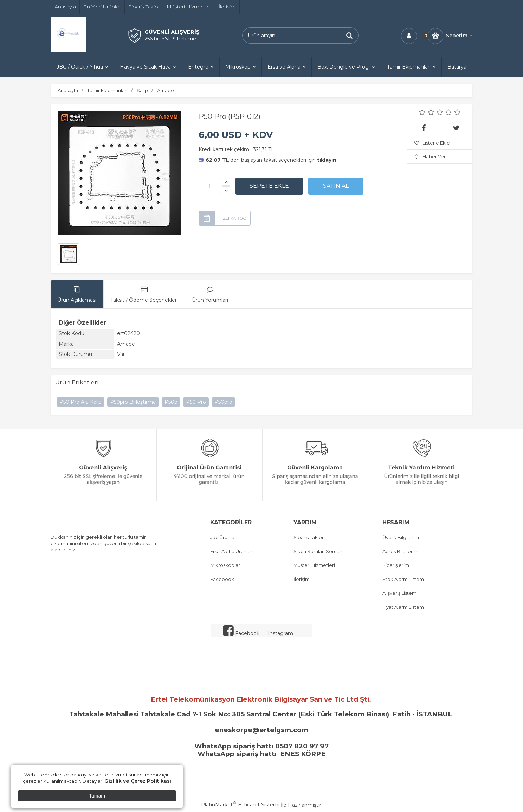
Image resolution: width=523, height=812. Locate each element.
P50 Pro (196, 402)
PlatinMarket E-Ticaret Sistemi (240, 805)
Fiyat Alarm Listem (403, 607)
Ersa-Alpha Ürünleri (232, 551)
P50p (171, 402)
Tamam (97, 796)
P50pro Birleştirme (133, 402)
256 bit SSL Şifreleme (170, 39)
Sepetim (459, 36)
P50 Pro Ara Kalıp (80, 402)
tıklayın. (327, 160)
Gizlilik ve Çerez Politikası (138, 781)
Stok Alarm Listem (403, 579)
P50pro (223, 402)
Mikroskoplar (225, 565)
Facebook (222, 579)
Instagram (280, 633)
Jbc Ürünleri (224, 537)
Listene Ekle (432, 143)
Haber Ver (430, 156)
